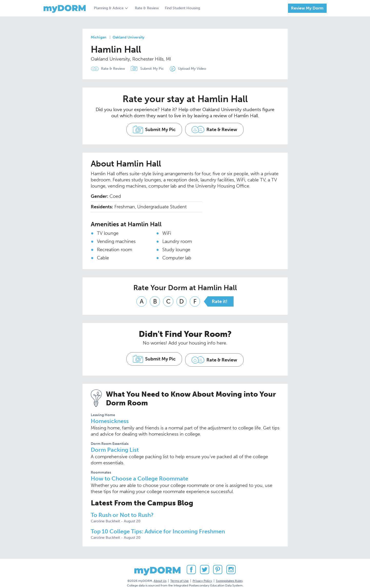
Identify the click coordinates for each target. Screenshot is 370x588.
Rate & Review (147, 8)
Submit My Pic (155, 69)
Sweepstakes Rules (229, 575)
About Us (160, 575)
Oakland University (128, 37)
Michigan (99, 37)
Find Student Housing (182, 8)
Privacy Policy (202, 575)
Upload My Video (198, 69)
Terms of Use (179, 575)
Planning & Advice (109, 8)
